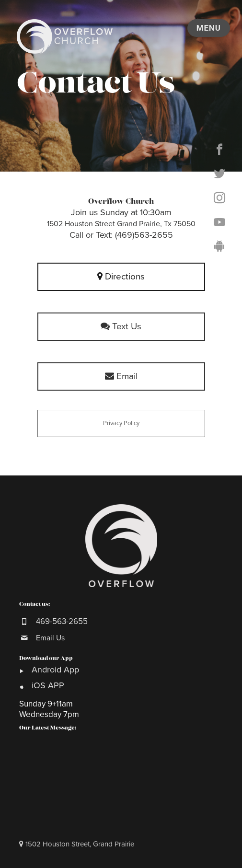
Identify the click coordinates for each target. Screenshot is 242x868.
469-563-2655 (62, 621)
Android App (57, 670)
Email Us (50, 638)
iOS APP (48, 685)
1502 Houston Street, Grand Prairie (77, 844)
